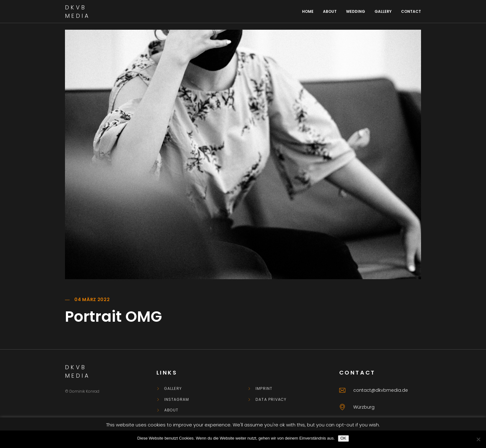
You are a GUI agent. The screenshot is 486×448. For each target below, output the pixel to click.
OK (343, 438)
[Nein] (478, 439)
